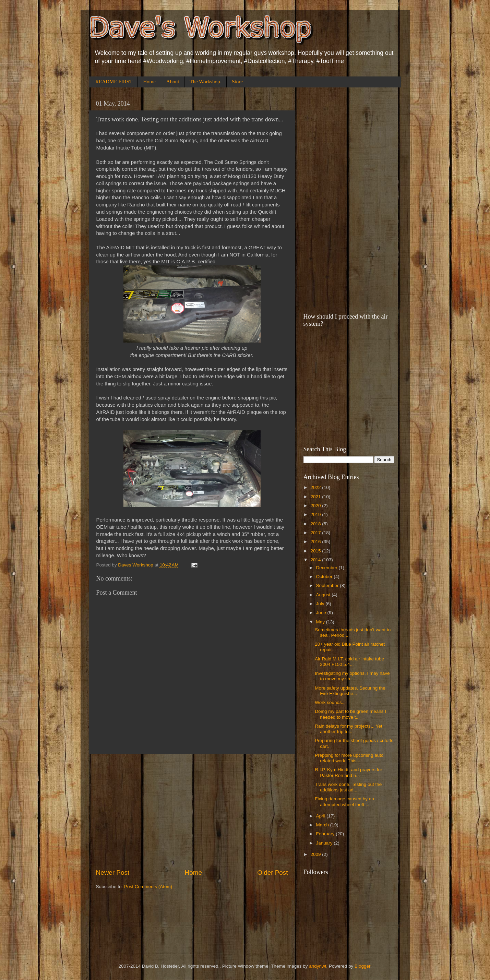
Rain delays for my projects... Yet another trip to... (349, 729)
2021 (316, 497)
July (321, 604)
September (328, 585)
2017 (316, 533)
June (322, 613)
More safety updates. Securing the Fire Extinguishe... (350, 691)
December (327, 568)
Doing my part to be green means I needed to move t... (350, 714)
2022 (316, 487)
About (173, 82)
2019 (316, 515)
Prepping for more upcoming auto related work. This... (349, 758)
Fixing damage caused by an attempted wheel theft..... (344, 802)
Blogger (362, 966)
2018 (316, 524)
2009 (316, 854)
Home (149, 82)
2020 (316, 506)
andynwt (318, 966)
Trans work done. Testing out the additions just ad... (348, 787)
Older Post (272, 873)
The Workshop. (205, 82)
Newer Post (113, 873)
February (326, 834)
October (325, 577)
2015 (316, 551)
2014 (316, 560)
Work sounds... (330, 702)
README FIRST (114, 82)
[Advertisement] (192, 811)
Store (237, 82)
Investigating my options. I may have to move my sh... (352, 676)
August (324, 595)
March (323, 825)
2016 (316, 542)
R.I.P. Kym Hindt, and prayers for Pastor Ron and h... (348, 772)
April (321, 816)
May (321, 622)
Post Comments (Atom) (148, 887)
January (325, 843)
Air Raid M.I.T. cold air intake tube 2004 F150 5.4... (349, 662)
